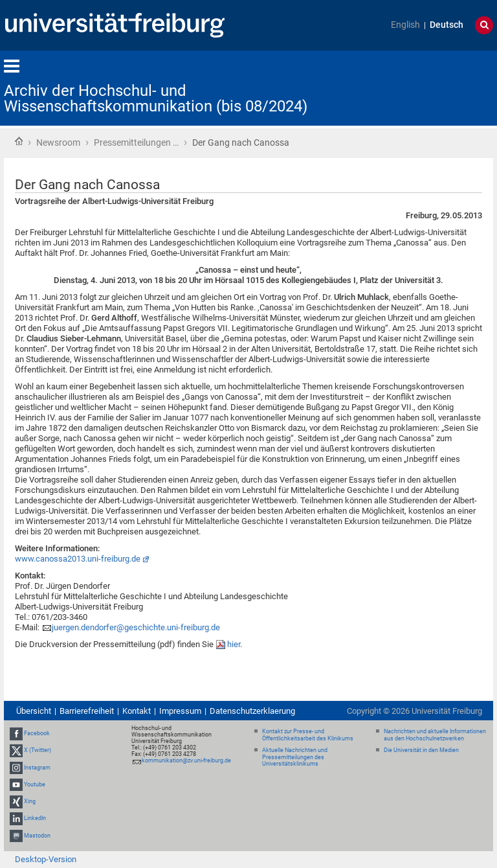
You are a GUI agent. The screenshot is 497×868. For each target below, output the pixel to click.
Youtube (35, 784)
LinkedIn (35, 818)
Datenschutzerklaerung (252, 711)
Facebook (37, 733)
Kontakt (137, 711)
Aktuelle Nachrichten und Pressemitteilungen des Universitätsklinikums (295, 757)
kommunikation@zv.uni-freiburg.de (186, 760)
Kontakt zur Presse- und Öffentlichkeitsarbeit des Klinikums (308, 735)
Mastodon (37, 836)
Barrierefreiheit (87, 711)
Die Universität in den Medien (421, 750)
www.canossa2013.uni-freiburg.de (78, 559)
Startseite (19, 141)
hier (234, 644)
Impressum (180, 711)
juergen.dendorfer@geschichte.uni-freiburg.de (136, 627)
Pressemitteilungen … (136, 143)
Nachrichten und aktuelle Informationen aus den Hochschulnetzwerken (435, 735)
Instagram (37, 768)
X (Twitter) (38, 751)
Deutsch (447, 25)
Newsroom (58, 143)
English (405, 25)
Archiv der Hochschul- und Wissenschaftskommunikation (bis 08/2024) (156, 98)
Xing (30, 801)
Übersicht (34, 711)
